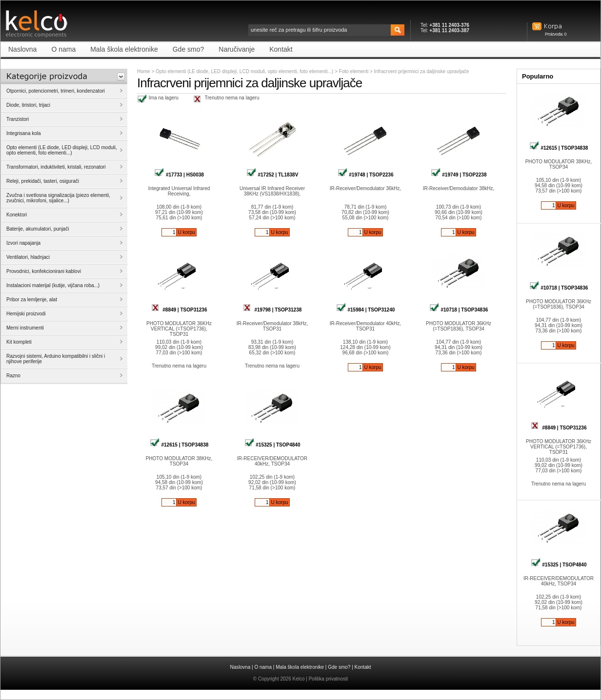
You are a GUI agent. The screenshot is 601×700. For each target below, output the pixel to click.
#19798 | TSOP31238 (272, 310)
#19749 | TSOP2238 (459, 175)
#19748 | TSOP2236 (366, 175)
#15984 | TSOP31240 (366, 310)
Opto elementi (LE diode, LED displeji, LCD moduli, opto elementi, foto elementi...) (244, 71)
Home (144, 71)
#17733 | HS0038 (179, 175)
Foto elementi (354, 71)
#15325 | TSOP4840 (272, 445)
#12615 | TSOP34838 (179, 445)
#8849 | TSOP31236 (179, 310)
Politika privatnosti (329, 679)
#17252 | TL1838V (272, 175)
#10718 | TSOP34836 (459, 310)
